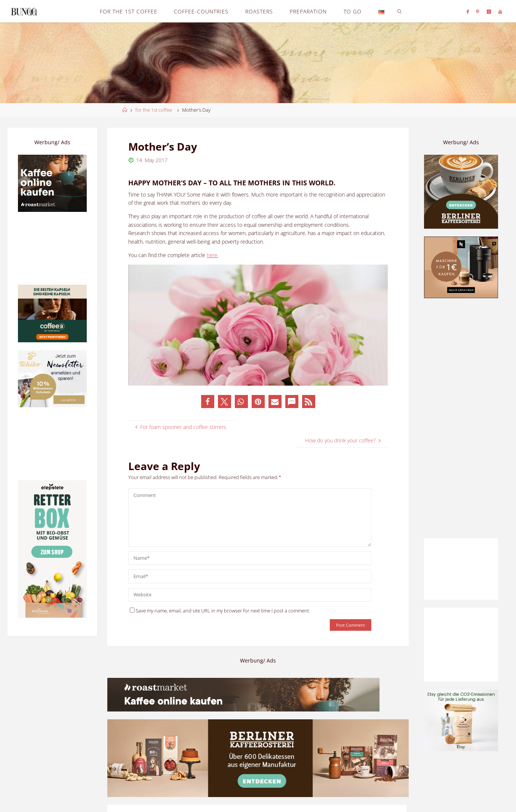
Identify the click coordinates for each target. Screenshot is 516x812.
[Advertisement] (461, 418)
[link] (400, 11)
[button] (208, 402)
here (212, 255)
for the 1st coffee (154, 110)
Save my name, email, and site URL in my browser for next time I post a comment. (220, 611)
